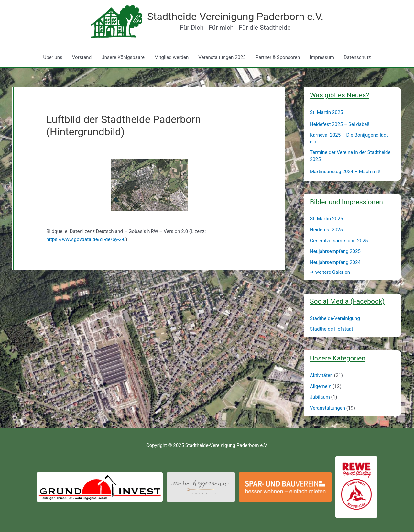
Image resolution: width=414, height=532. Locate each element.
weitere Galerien (330, 272)
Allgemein (321, 386)
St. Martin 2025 (326, 112)
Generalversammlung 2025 (339, 241)
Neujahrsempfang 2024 (335, 262)
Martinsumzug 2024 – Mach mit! (345, 172)
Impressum (322, 57)
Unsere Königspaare (123, 57)
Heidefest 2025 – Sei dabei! (340, 124)
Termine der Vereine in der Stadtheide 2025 (350, 156)
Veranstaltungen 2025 (222, 57)
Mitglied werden (171, 57)
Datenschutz (357, 57)
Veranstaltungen (327, 408)
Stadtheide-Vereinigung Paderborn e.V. (235, 17)
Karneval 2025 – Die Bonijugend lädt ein (349, 138)
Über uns (53, 57)
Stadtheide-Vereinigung (335, 318)
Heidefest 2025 (326, 230)
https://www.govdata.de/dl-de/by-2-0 (86, 239)
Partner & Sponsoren (278, 57)
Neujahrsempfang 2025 (335, 251)
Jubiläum (320, 397)
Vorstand (82, 57)
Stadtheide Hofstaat (332, 329)
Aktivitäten (321, 375)
